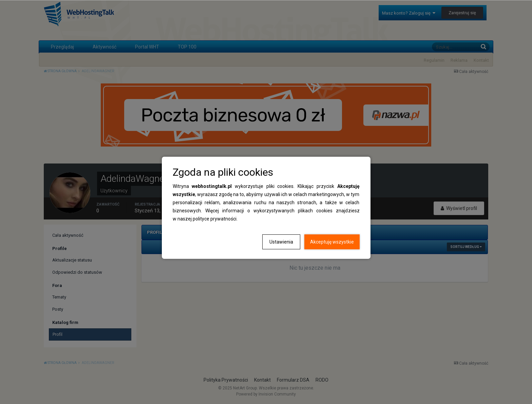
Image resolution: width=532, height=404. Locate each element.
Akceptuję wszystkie (332, 242)
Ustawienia (281, 242)
